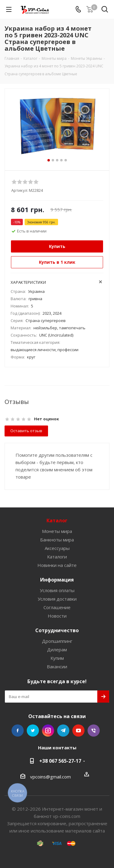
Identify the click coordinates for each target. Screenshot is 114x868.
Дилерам (57, 649)
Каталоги (57, 557)
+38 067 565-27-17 (60, 761)
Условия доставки (57, 599)
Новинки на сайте (57, 565)
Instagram (48, 731)
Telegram (63, 731)
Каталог (57, 520)
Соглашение (57, 607)
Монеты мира (57, 531)
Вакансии (57, 666)
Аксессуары (57, 548)
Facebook (18, 731)
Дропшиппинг (57, 641)
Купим (57, 658)
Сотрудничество (57, 630)
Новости (57, 616)
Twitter (33, 731)
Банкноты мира (57, 540)
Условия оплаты (57, 590)
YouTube (78, 731)
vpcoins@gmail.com (50, 777)
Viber (94, 731)
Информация (57, 580)
